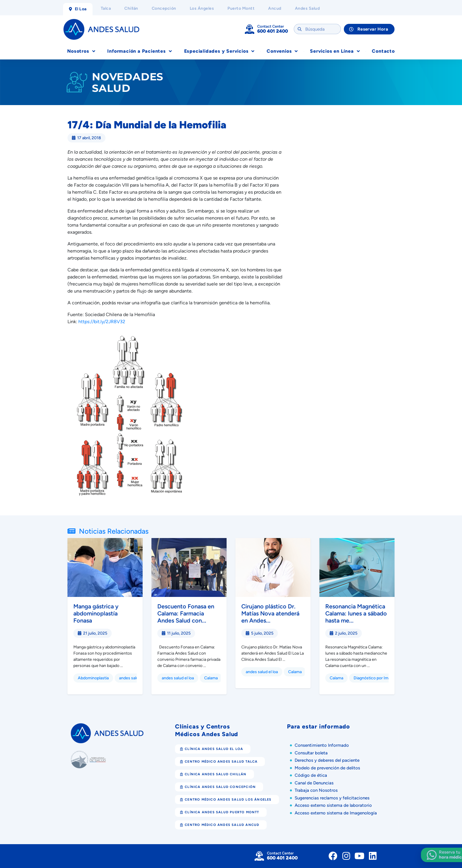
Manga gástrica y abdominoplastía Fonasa (96, 613)
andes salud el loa (178, 678)
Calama (211, 678)
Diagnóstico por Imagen (376, 678)
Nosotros (81, 51)
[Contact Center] (250, 29)
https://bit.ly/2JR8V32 (102, 322)
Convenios (282, 51)
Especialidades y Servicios (220, 51)
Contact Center (271, 26)
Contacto (383, 51)
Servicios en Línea (335, 51)
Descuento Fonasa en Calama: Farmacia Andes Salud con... (186, 613)
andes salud (130, 678)
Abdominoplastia (93, 678)
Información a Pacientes (140, 51)
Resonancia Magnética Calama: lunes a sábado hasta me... (356, 613)
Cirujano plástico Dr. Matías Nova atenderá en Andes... (270, 613)
